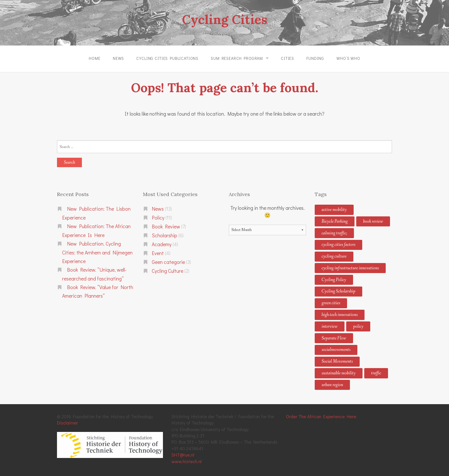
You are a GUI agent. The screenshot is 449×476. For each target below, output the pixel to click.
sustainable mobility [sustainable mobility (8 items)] (339, 373)
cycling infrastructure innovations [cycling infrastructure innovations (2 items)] (350, 268)
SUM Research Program (237, 58)
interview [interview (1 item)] (330, 326)
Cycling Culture (168, 271)
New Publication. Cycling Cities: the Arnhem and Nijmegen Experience (97, 252)
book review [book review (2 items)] (373, 221)
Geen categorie (168, 262)
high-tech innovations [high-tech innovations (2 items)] (340, 315)
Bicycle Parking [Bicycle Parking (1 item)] (335, 221)
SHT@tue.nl (183, 455)
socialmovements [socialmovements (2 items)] (336, 350)
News (118, 58)
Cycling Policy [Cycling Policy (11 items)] (334, 280)
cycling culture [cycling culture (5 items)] (334, 256)
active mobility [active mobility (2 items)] (334, 210)
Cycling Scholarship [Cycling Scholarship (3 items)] (338, 291)
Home (94, 58)
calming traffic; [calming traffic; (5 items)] (334, 233)
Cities (287, 58)
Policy (158, 218)
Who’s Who (349, 58)
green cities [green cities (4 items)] (331, 303)
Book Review (166, 227)
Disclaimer (67, 423)
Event (158, 253)
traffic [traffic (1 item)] (376, 373)
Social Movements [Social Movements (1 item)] (337, 361)
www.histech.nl (187, 461)
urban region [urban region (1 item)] (332, 385)
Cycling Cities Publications (167, 58)
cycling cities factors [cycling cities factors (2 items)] (338, 245)
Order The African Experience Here (321, 416)
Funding (316, 58)
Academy (162, 244)
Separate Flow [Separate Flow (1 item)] (334, 338)
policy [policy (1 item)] (358, 326)
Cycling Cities (224, 19)
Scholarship (165, 235)
